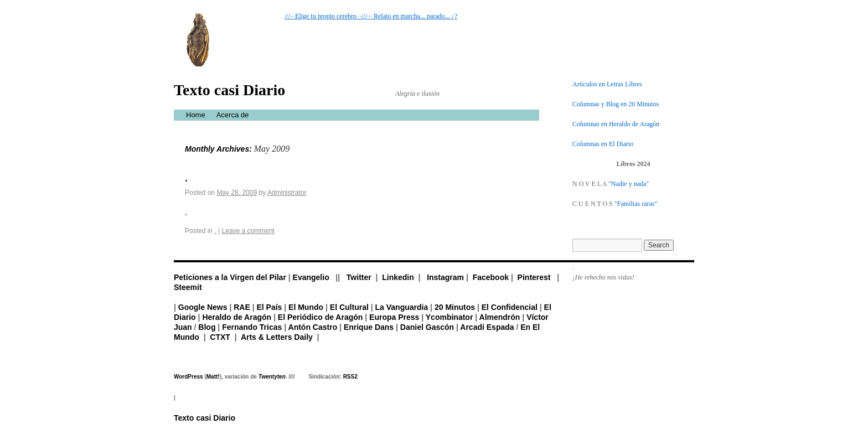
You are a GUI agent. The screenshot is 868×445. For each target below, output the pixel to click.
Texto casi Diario (229, 90)
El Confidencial (510, 307)
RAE (242, 307)
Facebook (491, 277)
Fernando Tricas (252, 327)
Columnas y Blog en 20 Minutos (616, 104)
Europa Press (394, 317)
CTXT (220, 337)
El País (269, 307)
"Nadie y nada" (629, 184)
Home (196, 115)
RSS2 (350, 377)
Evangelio (311, 277)
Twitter (359, 277)
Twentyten (272, 377)
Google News (203, 307)
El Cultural (349, 307)
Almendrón (500, 317)
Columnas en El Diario (603, 144)
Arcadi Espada (487, 327)
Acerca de (233, 115)
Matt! (213, 377)
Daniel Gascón (427, 327)
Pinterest (534, 277)
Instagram (445, 277)
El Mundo (306, 307)
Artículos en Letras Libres (607, 84)
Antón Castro (313, 327)
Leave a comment (248, 231)
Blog (207, 327)
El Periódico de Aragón (321, 317)
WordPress (188, 377)
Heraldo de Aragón (237, 317)
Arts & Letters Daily (277, 337)
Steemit (188, 287)
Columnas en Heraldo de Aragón (616, 124)
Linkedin (398, 277)
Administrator (287, 193)
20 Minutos (455, 307)
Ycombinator (449, 317)
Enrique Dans (369, 327)
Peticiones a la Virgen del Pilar (230, 277)
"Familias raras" (636, 204)
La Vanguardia (402, 307)
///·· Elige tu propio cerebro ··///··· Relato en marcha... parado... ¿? (371, 16)
